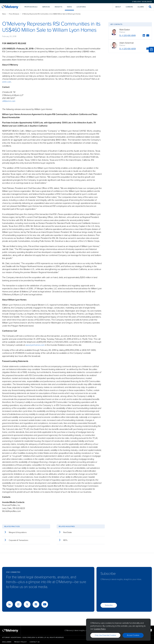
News (4, 14)
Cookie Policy (100, 629)
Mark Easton (125, 30)
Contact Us (35, 642)
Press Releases (14, 14)
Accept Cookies (133, 635)
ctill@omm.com (9, 101)
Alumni (141, 7)
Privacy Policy (20, 642)
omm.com (7, 82)
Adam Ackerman (127, 43)
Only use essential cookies (105, 635)
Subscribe (109, 605)
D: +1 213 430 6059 (128, 49)
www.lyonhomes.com (35, 345)
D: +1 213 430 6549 (128, 35)
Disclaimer (7, 642)
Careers (129, 7)
